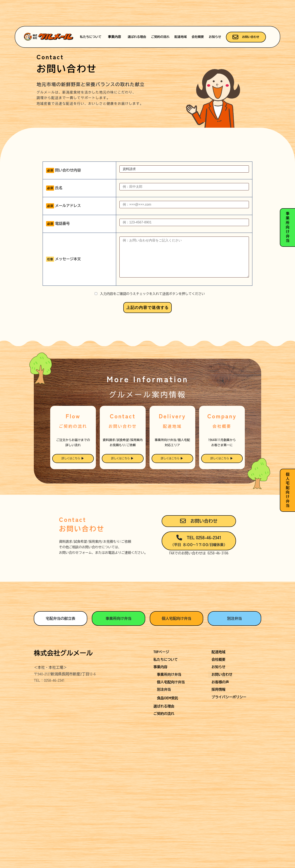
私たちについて (91, 37)
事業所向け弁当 (118, 649)
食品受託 (167, 729)
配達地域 (180, 37)
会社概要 (198, 37)
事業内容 (115, 37)
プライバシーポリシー (229, 728)
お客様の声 (220, 713)
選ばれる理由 (137, 37)
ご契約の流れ (160, 37)
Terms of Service (189, 771)
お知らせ (215, 37)
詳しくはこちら (73, 490)
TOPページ (161, 683)
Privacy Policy (163, 771)
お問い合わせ (246, 37)
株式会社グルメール (63, 684)
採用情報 (219, 721)
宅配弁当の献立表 (60, 649)
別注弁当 (235, 649)
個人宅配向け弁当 (177, 649)
